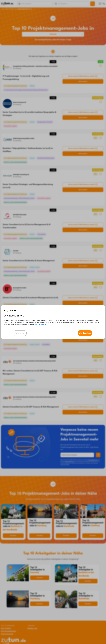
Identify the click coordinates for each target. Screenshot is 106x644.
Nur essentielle (20, 333)
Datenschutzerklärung (40, 324)
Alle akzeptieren (85, 333)
